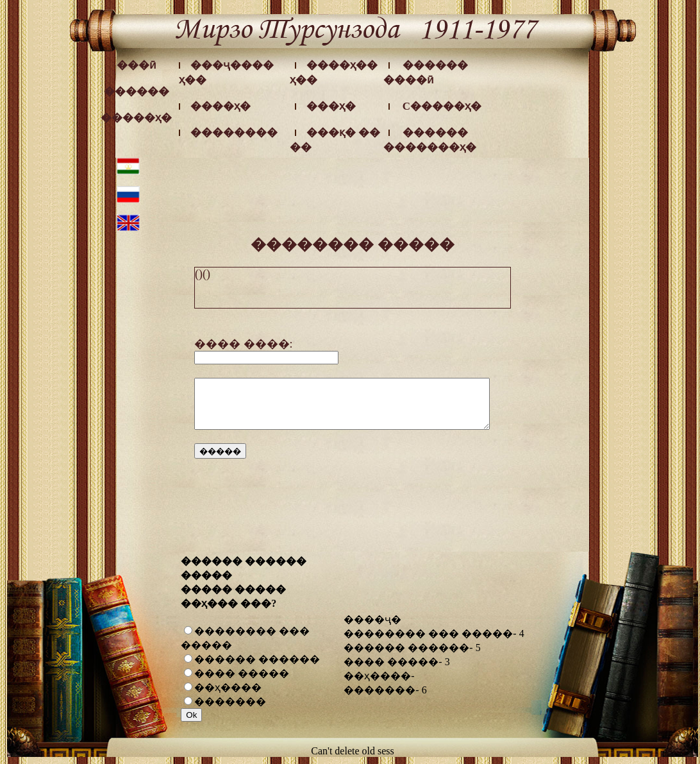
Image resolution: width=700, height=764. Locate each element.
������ (137, 91)
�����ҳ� (136, 118)
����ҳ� (221, 106)
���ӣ (137, 65)
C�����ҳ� (442, 106)
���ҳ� (331, 106)
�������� (234, 132)
